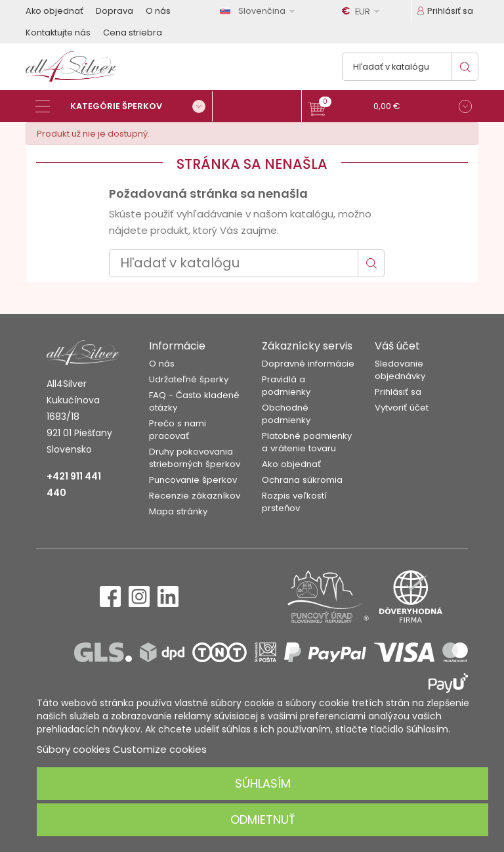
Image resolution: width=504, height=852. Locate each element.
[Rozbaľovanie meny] (363, 11)
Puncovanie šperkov (193, 480)
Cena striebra (133, 33)
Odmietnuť (263, 819)
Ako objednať (54, 11)
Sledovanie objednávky (400, 370)
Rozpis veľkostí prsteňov (294, 502)
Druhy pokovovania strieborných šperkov (195, 458)
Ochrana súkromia (302, 480)
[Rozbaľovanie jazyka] (260, 11)
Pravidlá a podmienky (286, 386)
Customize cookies (160, 749)
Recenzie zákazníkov (195, 496)
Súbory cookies (73, 749)
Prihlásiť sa (398, 392)
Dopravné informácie (308, 364)
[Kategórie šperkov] (124, 106)
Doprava (115, 11)
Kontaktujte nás (58, 33)
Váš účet (397, 346)
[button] (390, 108)
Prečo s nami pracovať (178, 430)
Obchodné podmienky (286, 414)
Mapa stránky (178, 511)
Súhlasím (263, 783)
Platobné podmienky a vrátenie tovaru (307, 442)
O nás (158, 11)
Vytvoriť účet (402, 408)
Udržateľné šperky (189, 379)
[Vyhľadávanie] (410, 67)
